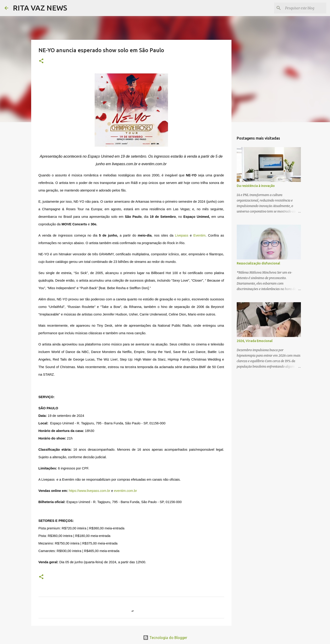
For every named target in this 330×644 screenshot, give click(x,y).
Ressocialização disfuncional (258, 263)
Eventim (199, 235)
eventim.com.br (125, 491)
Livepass (182, 235)
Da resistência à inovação (256, 186)
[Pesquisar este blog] (302, 8)
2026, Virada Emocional (255, 341)
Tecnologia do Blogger (165, 638)
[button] (41, 61)
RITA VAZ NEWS (40, 8)
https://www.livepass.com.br (89, 491)
